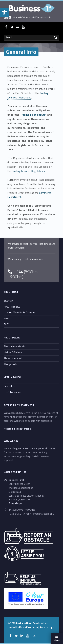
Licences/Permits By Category (20, 313)
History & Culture (13, 352)
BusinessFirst (24, 623)
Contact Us (10, 386)
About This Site (12, 307)
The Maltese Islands (14, 346)
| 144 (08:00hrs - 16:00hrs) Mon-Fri (28, 17)
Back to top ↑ (47, 627)
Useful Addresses (13, 392)
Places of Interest (13, 358)
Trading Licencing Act (33, 115)
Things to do (10, 364)
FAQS (7, 324)
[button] (4, 13)
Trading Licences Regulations (28, 95)
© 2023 (12, 623)
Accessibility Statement (17, 429)
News (7, 319)
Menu (57, 640)
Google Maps (15, 503)
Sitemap (8, 301)
